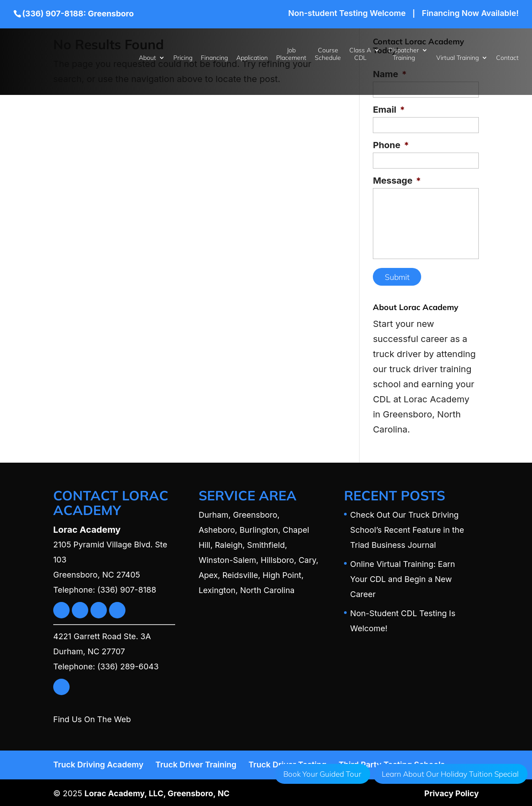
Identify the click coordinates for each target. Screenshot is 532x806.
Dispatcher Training (404, 54)
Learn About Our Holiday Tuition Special (450, 774)
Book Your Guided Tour (322, 774)
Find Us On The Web (92, 718)
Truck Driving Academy (98, 763)
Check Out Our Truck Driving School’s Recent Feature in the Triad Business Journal (407, 528)
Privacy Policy (451, 792)
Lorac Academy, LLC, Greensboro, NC (158, 792)
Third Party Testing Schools (392, 763)
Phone (391, 145)
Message (397, 181)
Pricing (183, 58)
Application (252, 58)
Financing (214, 58)
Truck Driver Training (196, 763)
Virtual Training (458, 58)
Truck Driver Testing (287, 763)
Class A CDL (360, 54)
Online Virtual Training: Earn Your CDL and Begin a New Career (403, 577)
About (147, 58)
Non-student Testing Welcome (347, 14)
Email (389, 110)
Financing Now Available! (470, 14)
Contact (507, 58)
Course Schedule (328, 54)
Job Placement (291, 54)
